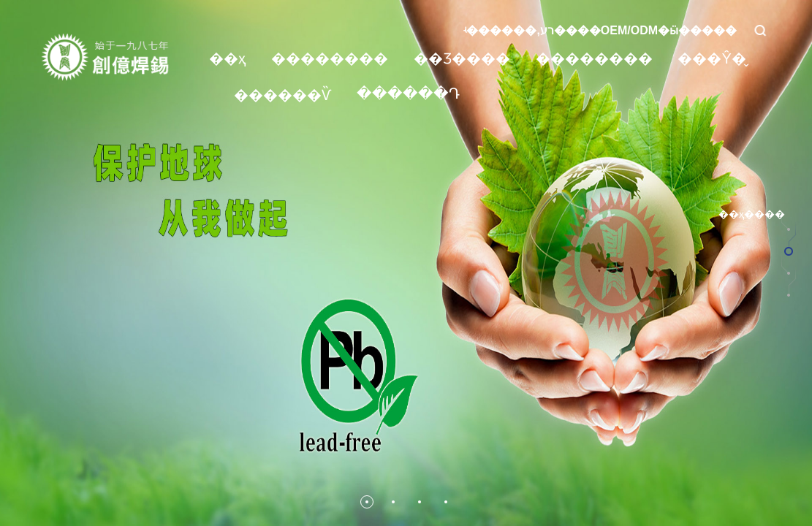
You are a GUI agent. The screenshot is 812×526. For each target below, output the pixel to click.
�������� (330, 58)
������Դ (408, 94)
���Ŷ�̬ (712, 58)
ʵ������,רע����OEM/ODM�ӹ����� (600, 30)
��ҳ (228, 58)
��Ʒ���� (462, 58)
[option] (406, 263)
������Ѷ (282, 95)
